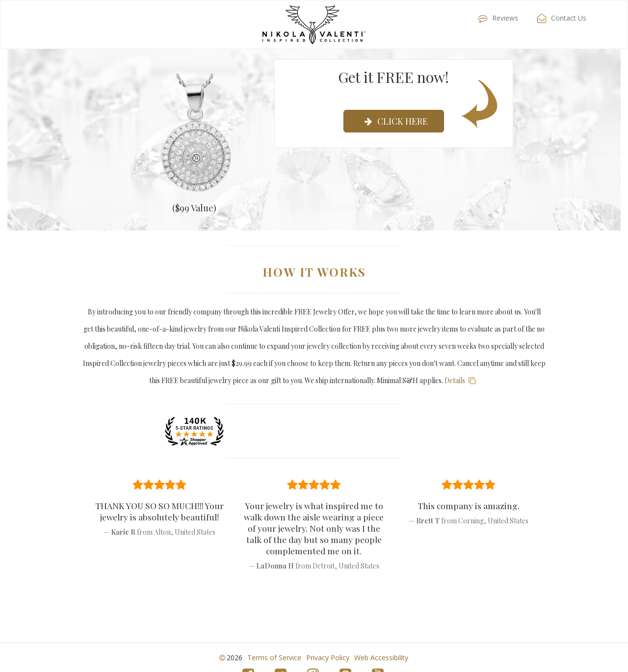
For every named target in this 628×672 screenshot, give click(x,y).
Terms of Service (274, 658)
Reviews (496, 18)
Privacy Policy (328, 658)
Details (462, 380)
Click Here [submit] (394, 121)
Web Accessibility (381, 658)
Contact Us (560, 18)
